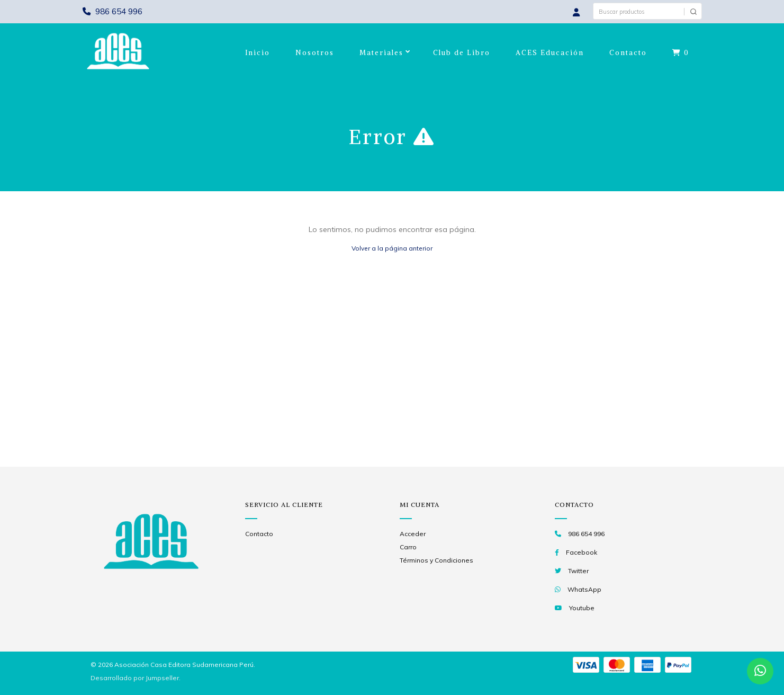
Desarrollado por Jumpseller (135, 678)
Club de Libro (462, 53)
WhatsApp (584, 589)
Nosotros (315, 53)
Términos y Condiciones (436, 560)
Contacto (628, 53)
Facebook (582, 552)
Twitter (578, 571)
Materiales (381, 53)
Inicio (258, 53)
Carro (408, 547)
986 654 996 (112, 11)
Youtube (582, 608)
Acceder (413, 534)
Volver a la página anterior (392, 248)
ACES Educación (550, 53)
